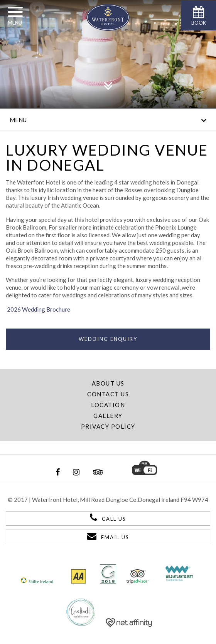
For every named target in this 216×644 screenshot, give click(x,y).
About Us (108, 383)
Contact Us (108, 394)
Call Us (108, 517)
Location (108, 405)
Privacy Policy (108, 426)
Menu (108, 120)
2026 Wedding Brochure (38, 309)
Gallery (108, 416)
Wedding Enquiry (108, 339)
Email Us (108, 536)
